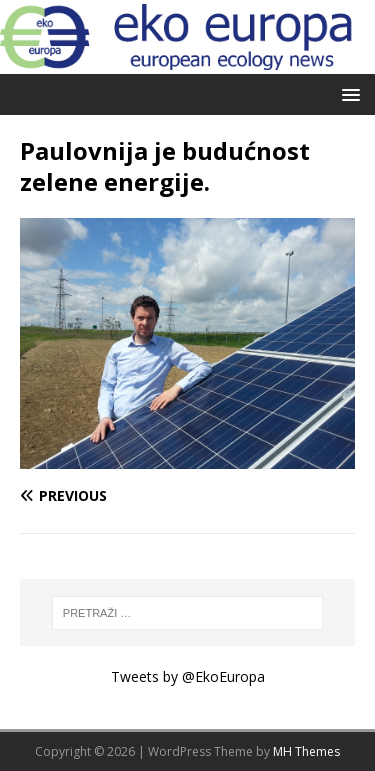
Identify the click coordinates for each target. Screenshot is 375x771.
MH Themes (306, 751)
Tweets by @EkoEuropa (188, 676)
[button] (347, 93)
